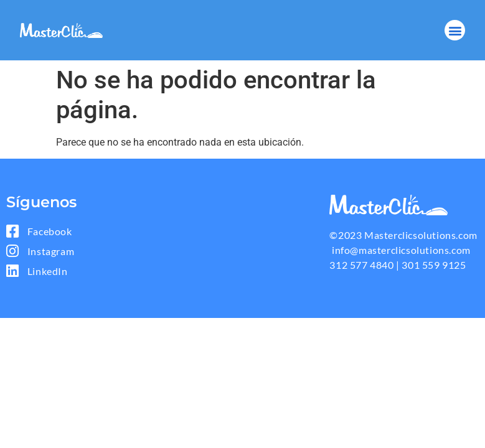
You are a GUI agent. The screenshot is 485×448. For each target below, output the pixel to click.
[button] (455, 30)
